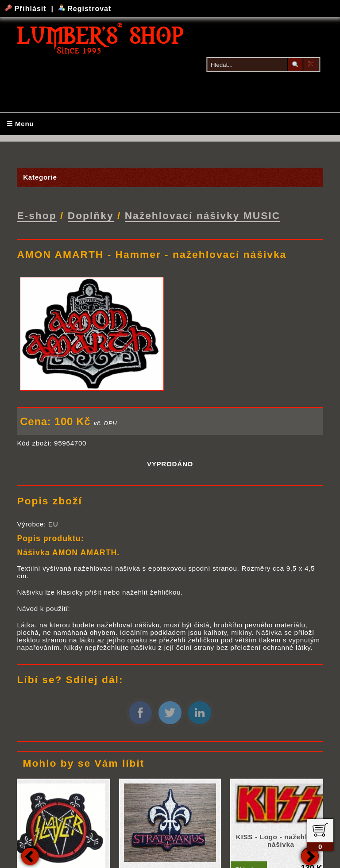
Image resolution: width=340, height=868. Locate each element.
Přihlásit (27, 9)
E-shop (37, 215)
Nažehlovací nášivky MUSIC (203, 215)
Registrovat (85, 9)
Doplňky (91, 215)
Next (310, 855)
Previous (30, 855)
